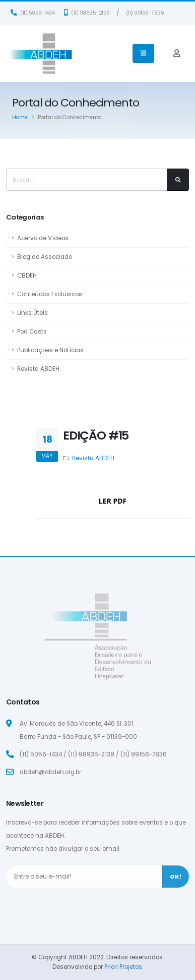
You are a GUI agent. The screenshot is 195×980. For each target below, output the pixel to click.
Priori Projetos (123, 967)
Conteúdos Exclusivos (50, 294)
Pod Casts (32, 332)
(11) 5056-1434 (32, 13)
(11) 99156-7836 (145, 13)
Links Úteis (32, 313)
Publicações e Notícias (50, 350)
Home (20, 117)
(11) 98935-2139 (87, 13)
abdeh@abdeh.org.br (50, 772)
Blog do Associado (45, 257)
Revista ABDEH (38, 369)
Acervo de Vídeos (43, 238)
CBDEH (27, 276)
